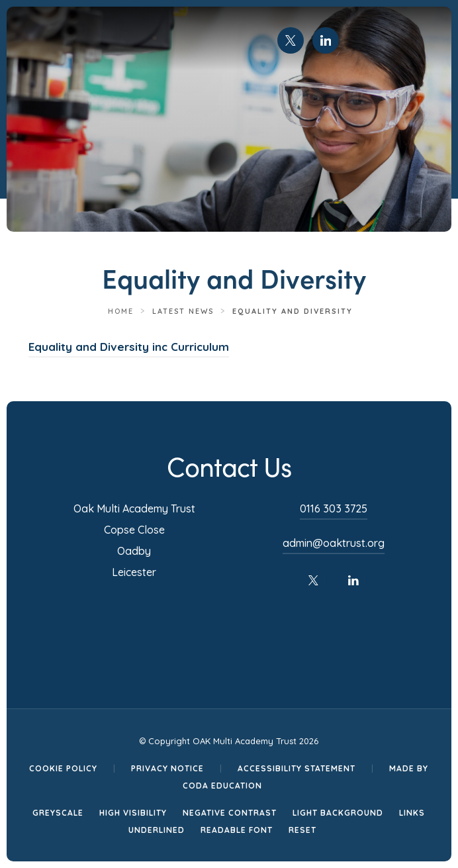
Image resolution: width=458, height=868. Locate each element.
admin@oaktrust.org (334, 543)
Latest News (183, 311)
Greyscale (58, 813)
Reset (302, 830)
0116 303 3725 (334, 508)
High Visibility (133, 813)
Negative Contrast (230, 813)
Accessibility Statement (297, 768)
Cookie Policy (63, 768)
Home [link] (121, 311)
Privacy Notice (167, 768)
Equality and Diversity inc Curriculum (129, 347)
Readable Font (237, 830)
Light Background (338, 813)
